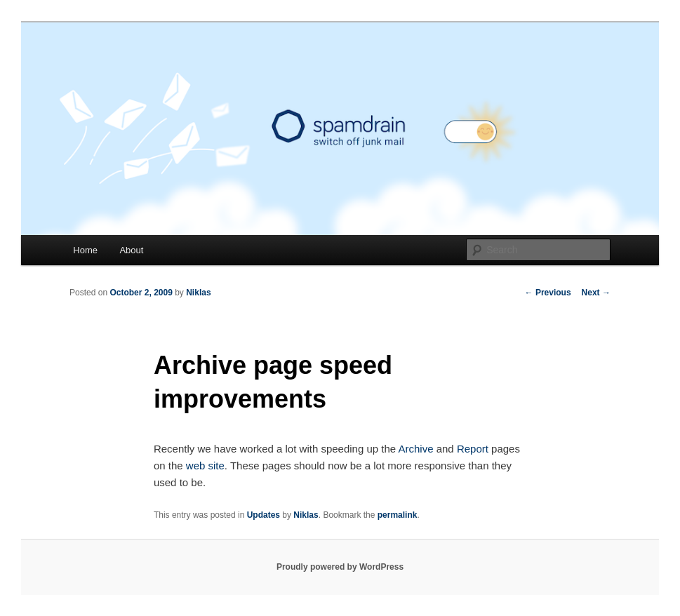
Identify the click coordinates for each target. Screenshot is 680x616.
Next (596, 293)
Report (473, 449)
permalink (398, 515)
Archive (415, 449)
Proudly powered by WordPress (340, 567)
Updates (264, 515)
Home (85, 250)
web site (205, 466)
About (131, 250)
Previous (548, 293)
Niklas (198, 293)
